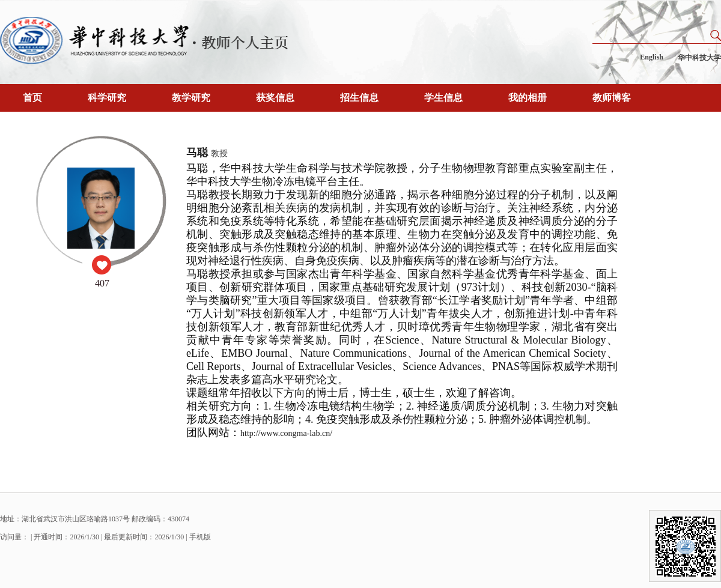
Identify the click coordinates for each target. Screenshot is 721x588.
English (652, 57)
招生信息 (359, 98)
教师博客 (612, 98)
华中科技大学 (699, 58)
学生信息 (443, 98)
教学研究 (191, 98)
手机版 (200, 537)
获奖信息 (275, 98)
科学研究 (107, 98)
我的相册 (528, 98)
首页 (32, 98)
